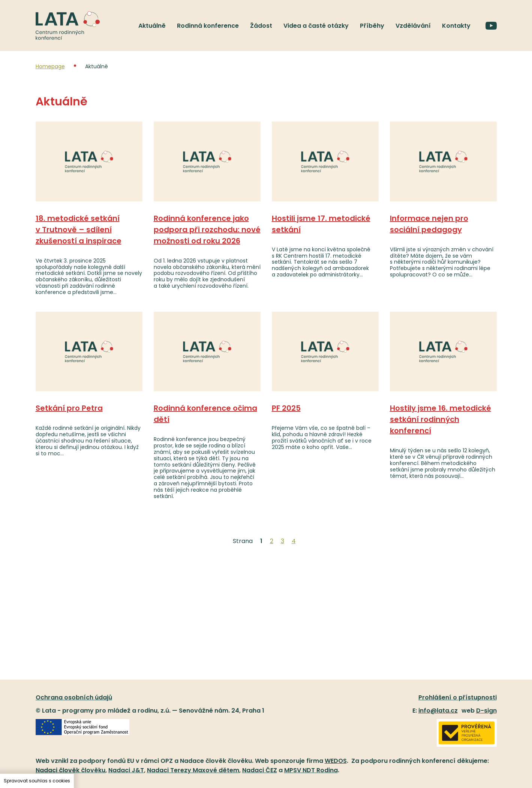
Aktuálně (152, 26)
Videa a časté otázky (316, 26)
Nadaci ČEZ (260, 770)
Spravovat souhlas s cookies (37, 781)
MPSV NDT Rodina (311, 770)
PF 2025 (286, 408)
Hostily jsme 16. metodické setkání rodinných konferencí (441, 419)
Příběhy (372, 26)
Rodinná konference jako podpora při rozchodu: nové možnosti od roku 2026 (207, 230)
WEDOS (336, 761)
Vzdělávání (413, 26)
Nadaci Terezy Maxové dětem (193, 770)
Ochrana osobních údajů (74, 697)
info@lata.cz (438, 711)
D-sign (486, 711)
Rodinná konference (208, 26)
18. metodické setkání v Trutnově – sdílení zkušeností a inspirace (79, 230)
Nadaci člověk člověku (70, 770)
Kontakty (456, 26)
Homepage (50, 66)
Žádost (261, 26)
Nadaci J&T (126, 770)
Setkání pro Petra (69, 408)
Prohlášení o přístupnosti (458, 697)
